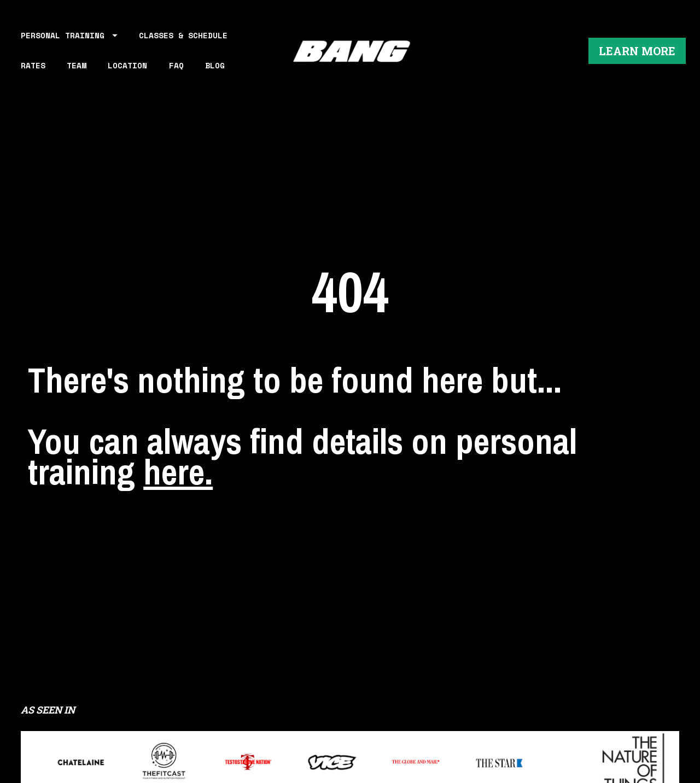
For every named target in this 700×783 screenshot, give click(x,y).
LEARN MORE (637, 51)
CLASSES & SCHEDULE (183, 35)
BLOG (215, 65)
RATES (33, 65)
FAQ (176, 65)
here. (178, 456)
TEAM (77, 65)
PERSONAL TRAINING (69, 35)
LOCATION (127, 65)
